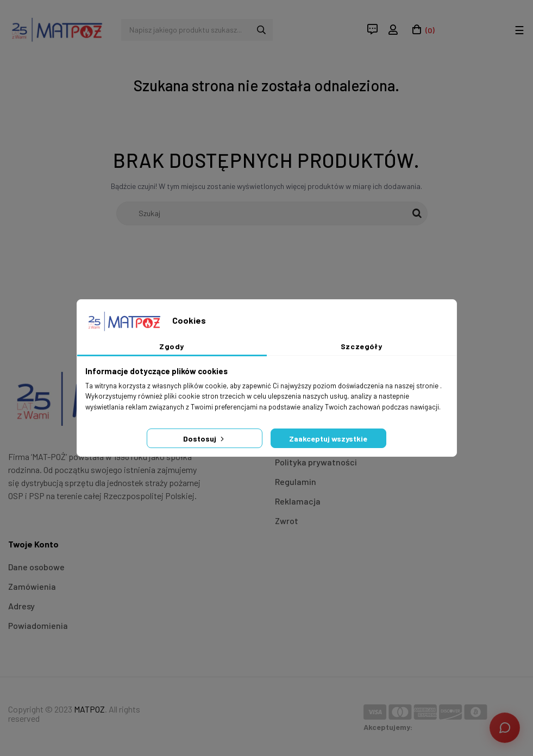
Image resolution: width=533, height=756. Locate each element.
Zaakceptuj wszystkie (328, 439)
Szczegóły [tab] (362, 346)
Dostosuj (205, 439)
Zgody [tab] (172, 346)
